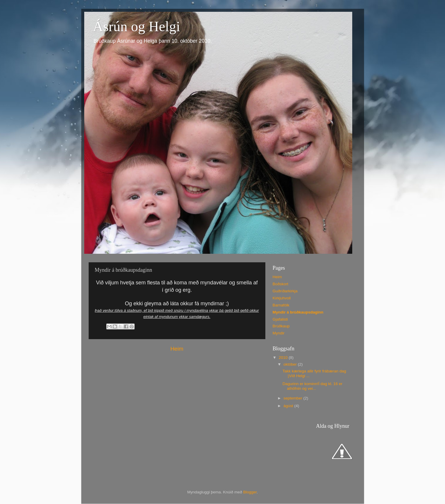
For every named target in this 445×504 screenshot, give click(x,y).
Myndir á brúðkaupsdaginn (298, 312)
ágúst (289, 406)
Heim (177, 349)
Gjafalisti (280, 319)
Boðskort (281, 284)
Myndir (279, 333)
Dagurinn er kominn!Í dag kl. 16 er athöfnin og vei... (312, 386)
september (294, 398)
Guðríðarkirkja (285, 291)
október (291, 364)
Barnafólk (281, 305)
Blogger (250, 492)
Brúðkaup (281, 326)
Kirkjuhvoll (282, 298)
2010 (284, 358)
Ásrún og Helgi (137, 26)
